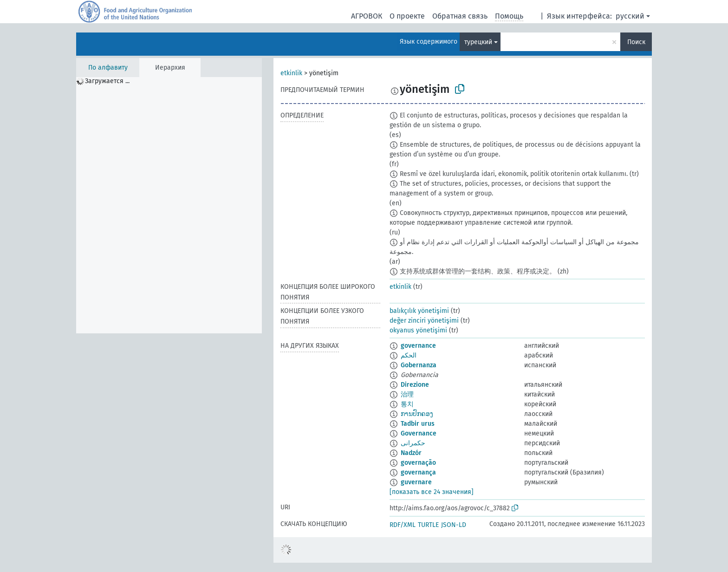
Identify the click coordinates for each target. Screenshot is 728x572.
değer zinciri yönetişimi (424, 321)
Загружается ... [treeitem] (107, 81)
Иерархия (170, 68)
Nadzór (411, 453)
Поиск (636, 42)
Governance (419, 433)
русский (630, 16)
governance (418, 346)
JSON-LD (454, 525)
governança (418, 472)
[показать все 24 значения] (432, 492)
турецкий (478, 42)
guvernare (416, 482)
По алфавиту (108, 68)
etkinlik (291, 73)
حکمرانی (413, 443)
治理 (407, 394)
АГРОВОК (367, 16)
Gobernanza (419, 365)
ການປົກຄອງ (417, 414)
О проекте (407, 16)
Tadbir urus (418, 424)
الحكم (409, 355)
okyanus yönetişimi (418, 330)
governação (418, 463)
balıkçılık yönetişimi (419, 311)
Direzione (415, 385)
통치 (407, 404)
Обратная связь (460, 16)
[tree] (169, 205)
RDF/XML (403, 525)
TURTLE (428, 525)
